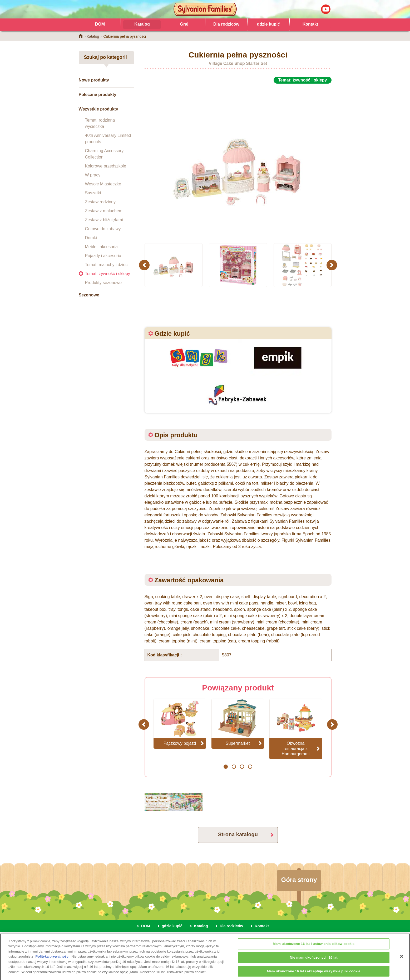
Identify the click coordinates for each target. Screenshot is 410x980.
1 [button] (226, 767)
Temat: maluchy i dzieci (107, 265)
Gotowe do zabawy (103, 229)
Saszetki (93, 193)
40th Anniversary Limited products (108, 139)
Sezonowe (89, 295)
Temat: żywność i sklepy (108, 274)
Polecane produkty (98, 95)
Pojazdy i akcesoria (103, 256)
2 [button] (234, 767)
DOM (100, 24)
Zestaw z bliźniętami (104, 220)
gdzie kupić (268, 24)
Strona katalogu (238, 834)
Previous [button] (145, 265)
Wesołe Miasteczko (103, 184)
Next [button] (332, 265)
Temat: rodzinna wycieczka (100, 123)
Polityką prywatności (53, 961)
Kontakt (310, 24)
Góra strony (299, 880)
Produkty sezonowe (103, 283)
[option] (238, 160)
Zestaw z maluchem (104, 211)
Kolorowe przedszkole (106, 166)
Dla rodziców (226, 24)
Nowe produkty (94, 80)
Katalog (142, 24)
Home (81, 36)
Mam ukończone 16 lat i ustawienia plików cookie (314, 948)
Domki (91, 238)
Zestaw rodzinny (100, 202)
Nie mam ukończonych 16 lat (314, 962)
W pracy (93, 175)
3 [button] (242, 767)
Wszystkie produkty (98, 109)
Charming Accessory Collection (104, 154)
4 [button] (250, 767)
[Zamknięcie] (402, 961)
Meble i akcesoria (102, 247)
